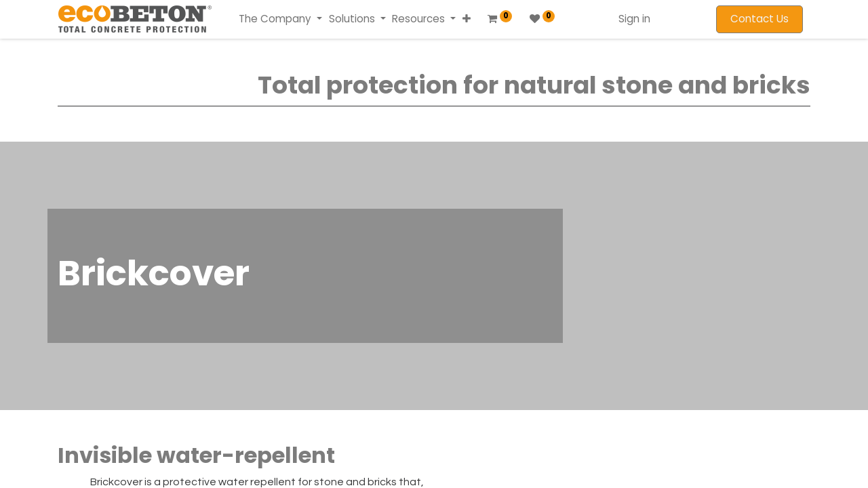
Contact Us (759, 19)
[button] (465, 19)
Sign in (634, 19)
